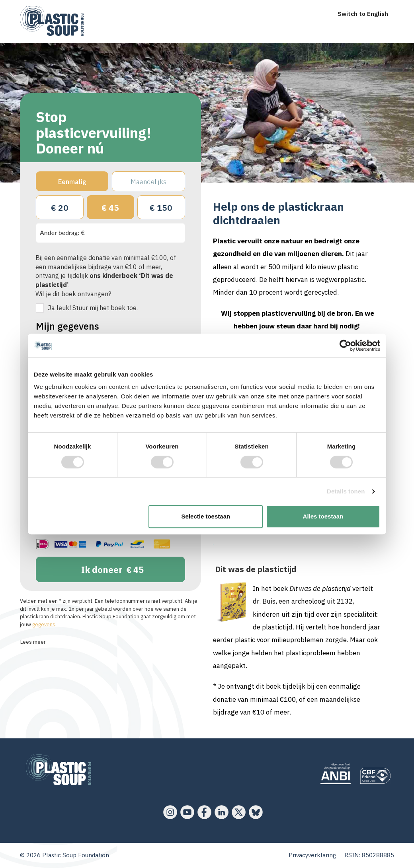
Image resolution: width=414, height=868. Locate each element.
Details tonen (346, 491)
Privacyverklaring (312, 855)
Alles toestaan (323, 516)
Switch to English (363, 14)
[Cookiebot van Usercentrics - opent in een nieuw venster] (345, 346)
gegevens (44, 624)
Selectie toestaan (206, 516)
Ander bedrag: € (62, 232)
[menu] (81, 7)
